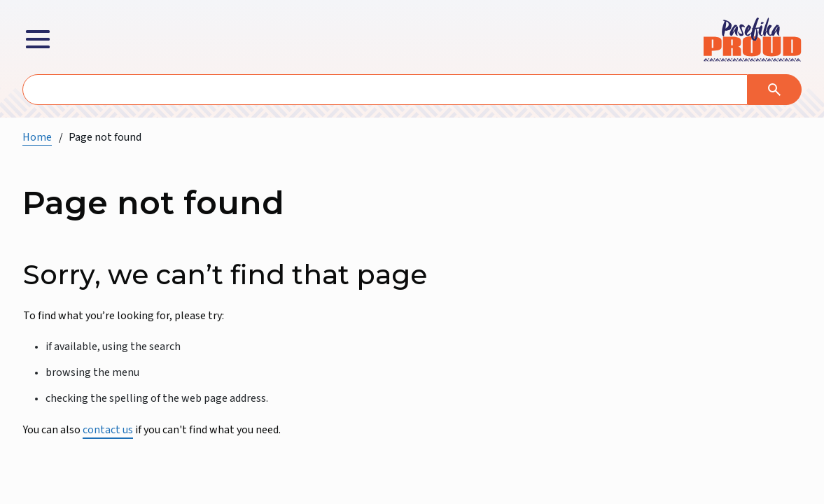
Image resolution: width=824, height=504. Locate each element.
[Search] (775, 90)
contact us (108, 430)
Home (37, 137)
